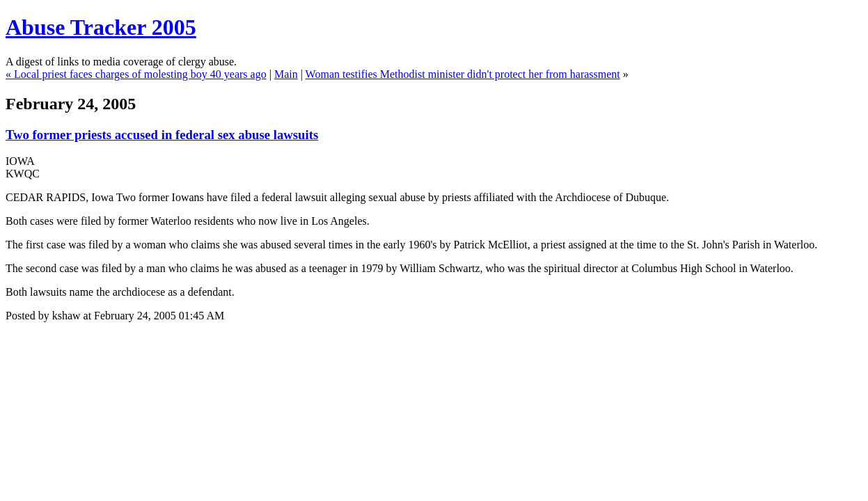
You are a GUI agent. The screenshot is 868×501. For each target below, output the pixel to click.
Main (286, 74)
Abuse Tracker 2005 (101, 27)
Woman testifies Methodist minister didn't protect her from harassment (463, 74)
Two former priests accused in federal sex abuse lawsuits (162, 135)
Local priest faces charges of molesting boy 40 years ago (140, 74)
